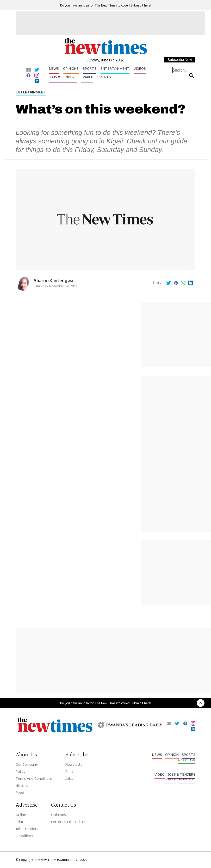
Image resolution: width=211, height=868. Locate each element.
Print (69, 771)
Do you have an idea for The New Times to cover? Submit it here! (106, 5)
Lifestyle (187, 759)
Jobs (69, 778)
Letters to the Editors (69, 822)
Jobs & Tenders (63, 77)
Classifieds (24, 836)
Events (104, 77)
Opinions (71, 68)
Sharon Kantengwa (54, 280)
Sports (90, 68)
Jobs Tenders (27, 829)
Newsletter (75, 764)
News (54, 68)
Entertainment (115, 68)
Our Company (27, 764)
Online (21, 815)
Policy (20, 771)
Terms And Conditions (34, 778)
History (22, 785)
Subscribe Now (180, 60)
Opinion (172, 755)
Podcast (187, 779)
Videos (140, 68)
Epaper (87, 77)
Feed (20, 793)
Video (160, 774)
